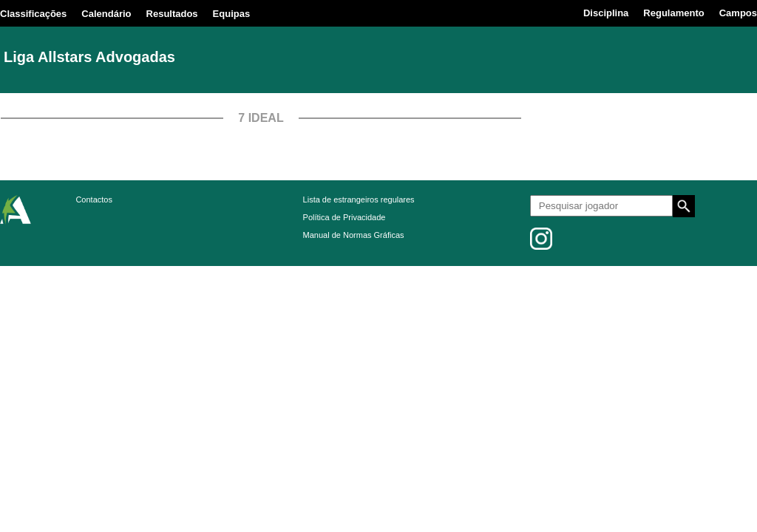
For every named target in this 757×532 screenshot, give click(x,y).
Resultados (172, 14)
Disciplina (606, 13)
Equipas (232, 14)
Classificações (33, 14)
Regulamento (673, 13)
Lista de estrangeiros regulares (359, 199)
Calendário (106, 14)
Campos (738, 13)
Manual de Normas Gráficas (354, 235)
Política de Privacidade (344, 217)
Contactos (94, 199)
